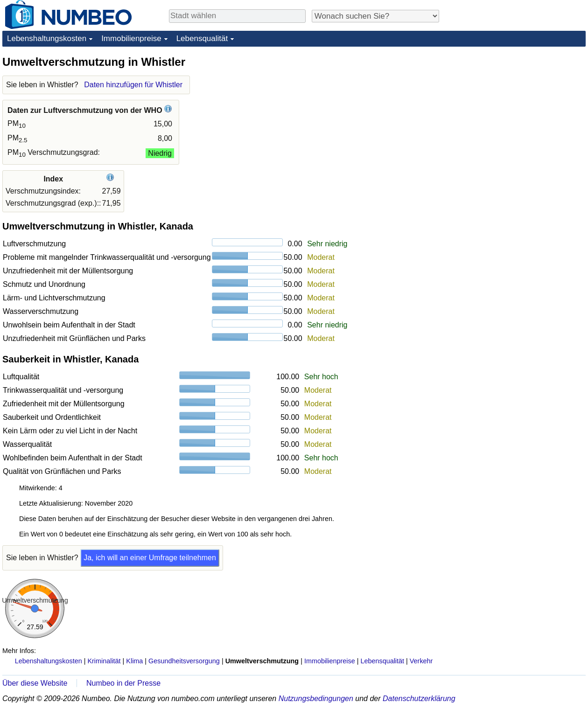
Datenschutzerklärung (419, 699)
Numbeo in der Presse (123, 683)
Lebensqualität (202, 38)
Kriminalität (104, 661)
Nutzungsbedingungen (316, 699)
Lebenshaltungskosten (47, 38)
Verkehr (421, 661)
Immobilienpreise (131, 38)
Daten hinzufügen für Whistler (133, 85)
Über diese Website (35, 683)
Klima (134, 661)
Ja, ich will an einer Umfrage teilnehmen (150, 558)
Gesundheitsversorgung (184, 661)
